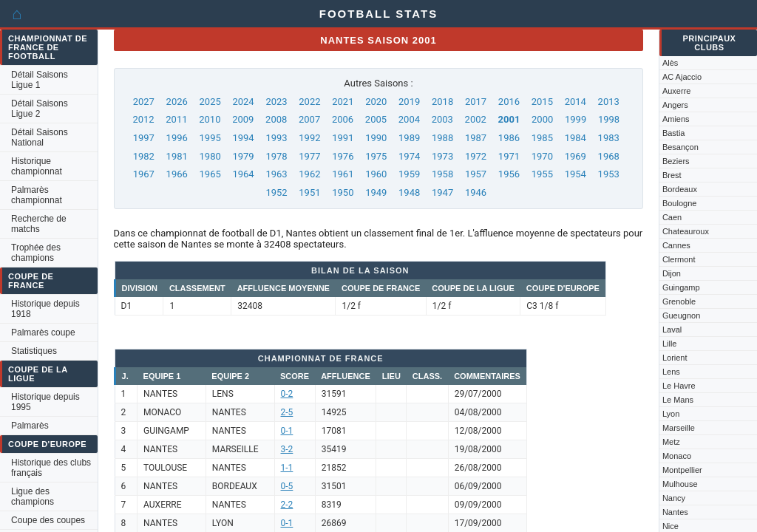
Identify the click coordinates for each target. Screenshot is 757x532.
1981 (177, 156)
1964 (243, 174)
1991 (343, 138)
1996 (177, 138)
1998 (609, 119)
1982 (144, 156)
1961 (343, 174)
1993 (276, 138)
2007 (309, 119)
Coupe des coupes (48, 520)
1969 (576, 156)
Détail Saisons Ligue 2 (40, 109)
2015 (542, 102)
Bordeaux (680, 189)
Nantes (675, 512)
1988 (442, 138)
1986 (509, 138)
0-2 (287, 394)
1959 (409, 174)
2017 (476, 102)
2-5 (287, 412)
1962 (309, 174)
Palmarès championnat (37, 195)
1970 (542, 156)
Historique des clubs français (51, 468)
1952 (276, 192)
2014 (576, 102)
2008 (276, 119)
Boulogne (680, 203)
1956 (509, 174)
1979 (243, 156)
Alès (670, 63)
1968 (609, 156)
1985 (542, 138)
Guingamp (681, 287)
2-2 (287, 505)
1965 (210, 174)
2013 (609, 102)
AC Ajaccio (682, 77)
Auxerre (677, 91)
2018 (442, 102)
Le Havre (679, 386)
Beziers (676, 161)
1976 (343, 156)
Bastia (674, 133)
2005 (376, 119)
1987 (476, 138)
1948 (409, 192)
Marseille (679, 428)
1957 (476, 174)
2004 (409, 119)
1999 (576, 119)
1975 (376, 156)
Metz (671, 442)
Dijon (672, 273)
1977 (309, 156)
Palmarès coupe (43, 332)
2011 (176, 119)
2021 (343, 102)
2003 (442, 119)
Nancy (674, 498)
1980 (210, 156)
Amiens (676, 119)
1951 (309, 192)
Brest (672, 175)
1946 (476, 192)
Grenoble (679, 301)
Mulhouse (680, 484)
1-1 (287, 468)
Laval (672, 330)
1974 (409, 156)
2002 (476, 119)
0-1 (287, 431)
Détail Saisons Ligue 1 (40, 80)
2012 (143, 119)
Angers (675, 105)
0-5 (287, 486)
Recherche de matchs (39, 224)
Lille (670, 344)
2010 (210, 119)
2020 (376, 102)
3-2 (287, 449)
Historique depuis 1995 (45, 402)
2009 (243, 119)
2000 (542, 119)
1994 (243, 138)
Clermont (679, 259)
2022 (309, 102)
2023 (276, 102)
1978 (276, 156)
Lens (671, 372)
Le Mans (678, 400)
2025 (210, 102)
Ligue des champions (33, 497)
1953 (609, 174)
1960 (376, 174)
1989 (409, 138)
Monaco (677, 456)
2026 (177, 102)
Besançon (680, 147)
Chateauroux (686, 231)
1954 (576, 174)
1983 (609, 138)
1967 (144, 174)
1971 (509, 156)
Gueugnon (681, 316)
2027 (144, 102)
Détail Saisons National (40, 137)
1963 (276, 174)
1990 (376, 138)
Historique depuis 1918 (45, 309)
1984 (576, 138)
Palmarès (30, 426)
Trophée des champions (36, 253)
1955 (542, 174)
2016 (509, 102)
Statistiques (34, 351)
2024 (243, 102)
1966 (177, 174)
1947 (442, 192)
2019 (409, 102)
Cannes (676, 245)
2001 (509, 119)
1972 (476, 156)
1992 (309, 138)
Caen (672, 217)
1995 (210, 138)
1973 (442, 156)
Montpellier (682, 470)
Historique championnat (37, 166)
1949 (376, 192)
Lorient (675, 358)
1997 (144, 138)
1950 (343, 192)
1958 (442, 174)
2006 (343, 119)
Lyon (671, 414)
